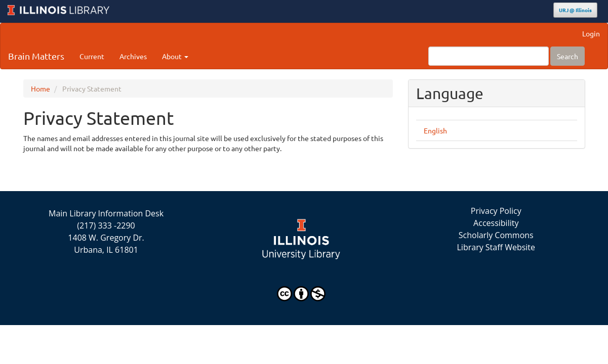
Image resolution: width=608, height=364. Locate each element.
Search (568, 56)
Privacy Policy (496, 211)
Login (591, 33)
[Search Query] (489, 56)
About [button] (175, 56)
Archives (133, 56)
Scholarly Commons (496, 235)
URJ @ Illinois (575, 10)
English (435, 130)
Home (40, 88)
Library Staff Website (496, 247)
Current (92, 56)
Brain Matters (36, 56)
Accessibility (496, 223)
